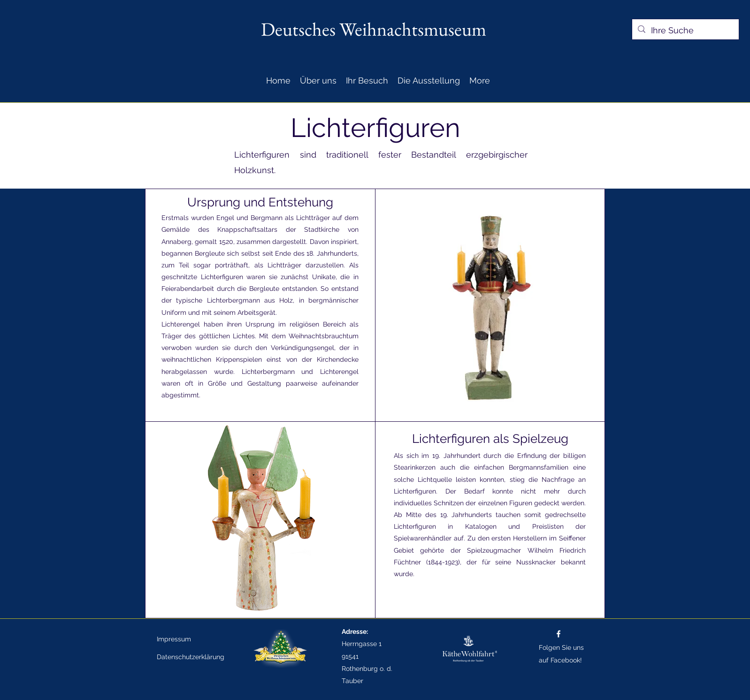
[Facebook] (559, 634)
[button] (318, 80)
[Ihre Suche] (685, 30)
